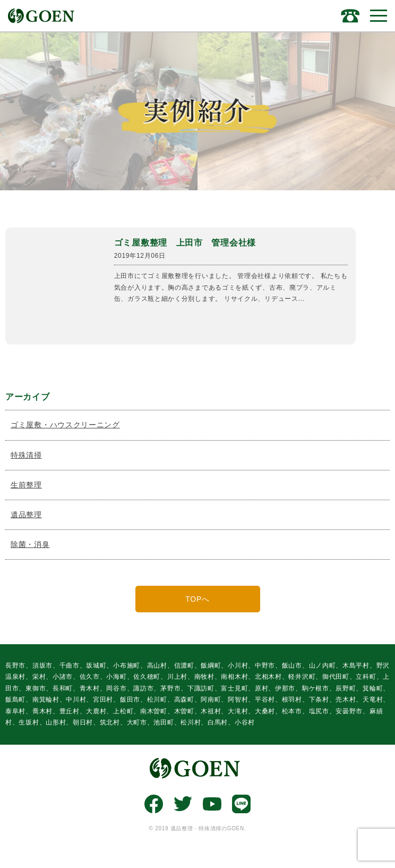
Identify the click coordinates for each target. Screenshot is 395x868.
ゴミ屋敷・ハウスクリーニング (65, 425)
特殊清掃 (26, 455)
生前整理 (26, 485)
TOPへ (197, 599)
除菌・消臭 (30, 544)
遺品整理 (26, 515)
